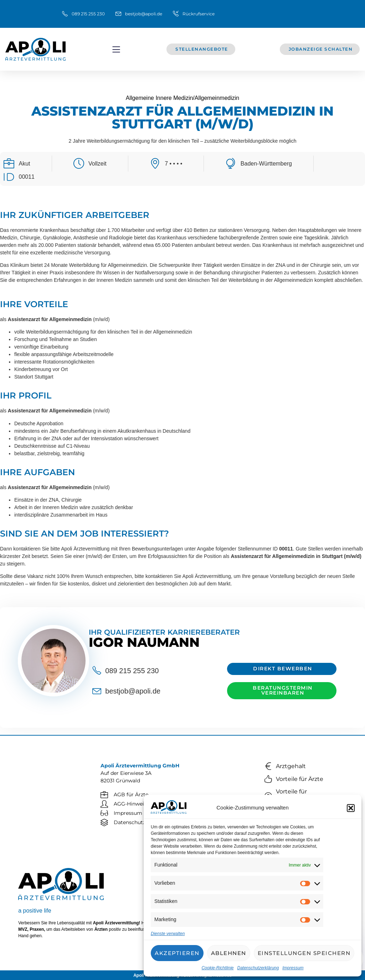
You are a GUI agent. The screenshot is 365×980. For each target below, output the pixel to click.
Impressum (293, 968)
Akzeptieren (177, 953)
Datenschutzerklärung (258, 968)
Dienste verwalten (168, 934)
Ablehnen (229, 953)
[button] (351, 808)
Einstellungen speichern (304, 953)
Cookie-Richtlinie (217, 968)
